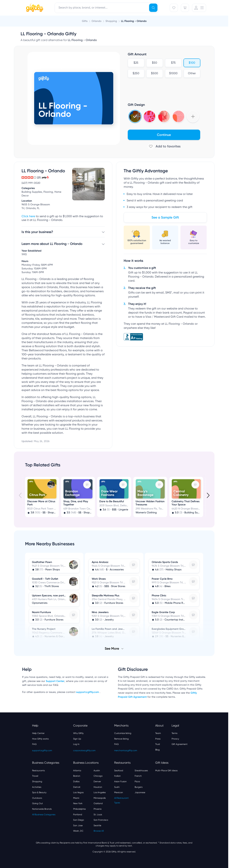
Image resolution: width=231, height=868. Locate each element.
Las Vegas (78, 792)
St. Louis (98, 815)
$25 (136, 63)
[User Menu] (199, 8)
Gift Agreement (180, 744)
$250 (136, 74)
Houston (98, 787)
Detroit (77, 787)
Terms (174, 733)
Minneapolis (100, 798)
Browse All (99, 831)
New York (78, 803)
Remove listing (121, 739)
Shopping (37, 781)
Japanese (140, 792)
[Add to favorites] (164, 146)
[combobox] (107, 8)
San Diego (79, 820)
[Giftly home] (34, 8)
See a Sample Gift (165, 217)
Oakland (98, 803)
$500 (154, 74)
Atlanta (77, 771)
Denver (97, 781)
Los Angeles (100, 792)
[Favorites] (174, 8)
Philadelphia (79, 809)
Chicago (98, 776)
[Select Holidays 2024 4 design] (135, 116)
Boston (77, 776)
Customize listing (123, 733)
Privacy (175, 739)
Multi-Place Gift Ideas (166, 771)
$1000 (173, 74)
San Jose (78, 825)
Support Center (55, 681)
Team (158, 733)
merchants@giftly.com (126, 750)
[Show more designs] (193, 116)
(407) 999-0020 (31, 183)
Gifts (85, 21)
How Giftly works (40, 739)
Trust (158, 744)
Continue (164, 135)
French (138, 776)
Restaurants (38, 771)
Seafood (119, 771)
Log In (76, 744)
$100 (192, 63)
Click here (28, 216)
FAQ (34, 744)
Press (158, 739)
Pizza (137, 781)
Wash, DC (78, 831)
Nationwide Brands (42, 809)
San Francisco (101, 820)
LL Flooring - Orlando (134, 21)
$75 (173, 63)
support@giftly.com (88, 692)
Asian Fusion (120, 781)
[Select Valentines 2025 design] (149, 116)
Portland (78, 815)
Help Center (38, 733)
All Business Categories (44, 815)
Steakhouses (141, 771)
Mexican (119, 792)
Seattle (97, 825)
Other (192, 74)
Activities (37, 787)
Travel (35, 776)
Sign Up (77, 739)
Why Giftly (78, 733)
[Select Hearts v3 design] (178, 116)
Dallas (76, 781)
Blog (157, 750)
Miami (76, 798)
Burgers (139, 787)
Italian (117, 776)
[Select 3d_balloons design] (164, 116)
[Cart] (185, 8)
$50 (154, 63)
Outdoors (37, 798)
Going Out (38, 803)
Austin (97, 771)
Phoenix (98, 809)
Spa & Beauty (39, 792)
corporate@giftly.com (84, 750)
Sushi (117, 787)
